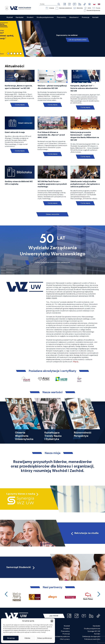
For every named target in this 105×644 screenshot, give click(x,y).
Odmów (27, 638)
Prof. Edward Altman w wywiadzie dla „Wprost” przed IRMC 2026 (51, 135)
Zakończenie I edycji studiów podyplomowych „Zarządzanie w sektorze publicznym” (85, 184)
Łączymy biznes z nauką (21, 494)
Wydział (67, 626)
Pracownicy (65, 631)
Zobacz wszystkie (52, 214)
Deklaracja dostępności (91, 636)
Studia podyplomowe (92, 629)
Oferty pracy (65, 639)
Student (67, 629)
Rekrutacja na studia (85, 533)
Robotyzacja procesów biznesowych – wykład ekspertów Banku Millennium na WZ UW (85, 136)
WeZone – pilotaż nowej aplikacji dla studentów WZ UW (52, 87)
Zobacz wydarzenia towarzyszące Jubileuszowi (52, 262)
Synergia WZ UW (94, 631)
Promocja (66, 634)
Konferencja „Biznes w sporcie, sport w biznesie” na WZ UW (19, 87)
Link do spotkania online (77, 40)
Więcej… (76, 362)
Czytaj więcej (20, 105)
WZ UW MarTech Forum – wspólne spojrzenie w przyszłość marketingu (52, 184)
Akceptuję (11, 638)
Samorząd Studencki (21, 567)
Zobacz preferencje (45, 638)
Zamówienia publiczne (62, 636)
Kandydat (97, 626)
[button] (52, 621)
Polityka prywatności (92, 639)
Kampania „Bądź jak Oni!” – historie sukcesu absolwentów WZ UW (84, 88)
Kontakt (97, 634)
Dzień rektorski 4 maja (15, 132)
